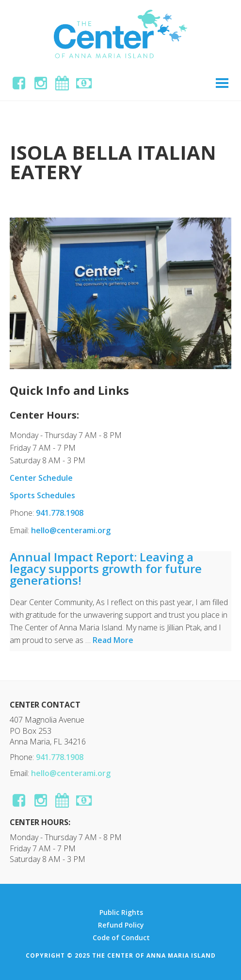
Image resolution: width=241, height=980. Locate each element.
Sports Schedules (42, 495)
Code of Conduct (121, 938)
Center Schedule (41, 478)
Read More (113, 640)
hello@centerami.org (71, 530)
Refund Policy (121, 925)
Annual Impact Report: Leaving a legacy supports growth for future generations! (106, 568)
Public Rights (121, 912)
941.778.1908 (60, 513)
